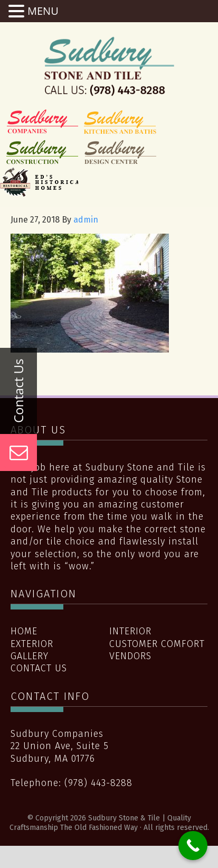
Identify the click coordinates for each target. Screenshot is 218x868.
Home (24, 631)
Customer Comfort (157, 644)
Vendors (130, 656)
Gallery (30, 656)
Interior (130, 631)
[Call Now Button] (193, 846)
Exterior (32, 644)
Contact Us (39, 668)
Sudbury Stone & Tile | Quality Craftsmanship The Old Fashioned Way (109, 66)
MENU (43, 11)
